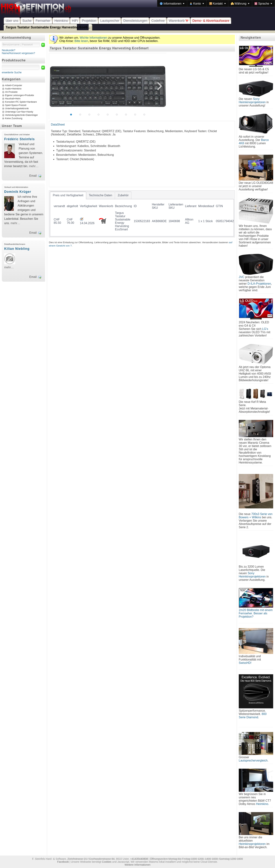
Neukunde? (9, 50)
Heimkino (61, 21)
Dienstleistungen (135, 21)
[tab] (68, 195)
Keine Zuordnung (14, 119)
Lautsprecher (110, 21)
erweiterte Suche (12, 72)
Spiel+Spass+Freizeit (16, 105)
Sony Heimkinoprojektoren (252, 101)
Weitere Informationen (137, 865)
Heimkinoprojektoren (252, 844)
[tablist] (142, 214)
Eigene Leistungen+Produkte (19, 95)
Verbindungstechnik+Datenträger (22, 115)
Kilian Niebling (17, 249)
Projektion (89, 21)
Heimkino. (262, 804)
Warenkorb (179, 21)
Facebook (63, 862)
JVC (241, 277)
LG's (265, 329)
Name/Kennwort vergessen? (18, 53)
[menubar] (216, 3)
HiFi (75, 21)
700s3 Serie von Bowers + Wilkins (256, 516)
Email (33, 176)
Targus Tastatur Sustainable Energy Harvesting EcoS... (48, 27)
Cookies (107, 862)
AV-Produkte (11, 92)
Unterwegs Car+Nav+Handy (19, 112)
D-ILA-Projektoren (259, 284)
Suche (27, 21)
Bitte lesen (81, 41)
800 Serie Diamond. (253, 716)
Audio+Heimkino (13, 89)
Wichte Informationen (93, 38)
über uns (12, 21)
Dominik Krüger (18, 192)
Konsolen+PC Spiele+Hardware (21, 102)
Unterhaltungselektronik (17, 109)
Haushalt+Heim (13, 99)
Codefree (158, 21)
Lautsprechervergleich (253, 761)
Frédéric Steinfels (19, 139)
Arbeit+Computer (14, 86)
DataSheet (58, 125)
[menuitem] (172, 3)
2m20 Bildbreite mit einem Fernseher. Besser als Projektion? (256, 613)
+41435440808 (139, 859)
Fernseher (43, 21)
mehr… (34, 166)
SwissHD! (245, 663)
